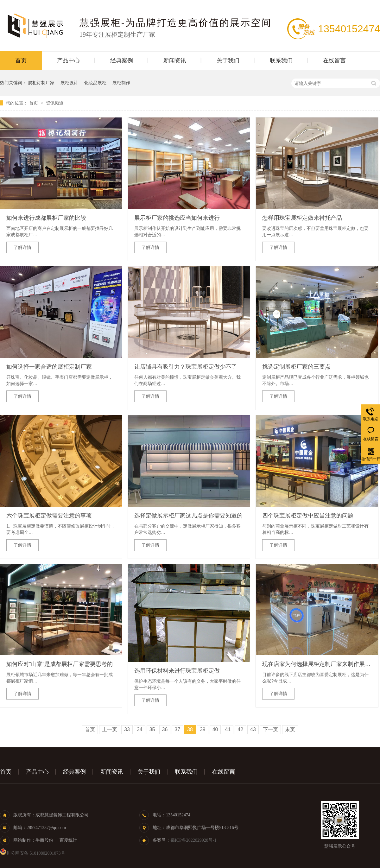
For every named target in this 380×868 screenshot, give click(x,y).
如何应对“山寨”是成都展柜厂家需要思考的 (60, 664)
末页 (290, 729)
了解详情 (22, 247)
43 (253, 729)
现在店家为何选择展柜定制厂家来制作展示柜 (317, 664)
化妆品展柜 (95, 83)
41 (228, 729)
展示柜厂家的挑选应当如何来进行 (177, 218)
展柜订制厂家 (41, 83)
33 (127, 729)
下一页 (270, 729)
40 (215, 729)
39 (203, 729)
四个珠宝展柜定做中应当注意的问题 (308, 516)
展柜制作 (121, 83)
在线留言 (334, 60)
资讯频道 (55, 103)
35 (152, 729)
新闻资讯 (175, 60)
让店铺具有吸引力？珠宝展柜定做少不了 (186, 367)
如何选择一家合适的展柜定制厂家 (49, 367)
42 (240, 729)
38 (190, 729)
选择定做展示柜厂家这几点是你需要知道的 (188, 516)
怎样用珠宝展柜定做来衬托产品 (302, 218)
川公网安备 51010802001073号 (33, 853)
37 (177, 729)
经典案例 (122, 60)
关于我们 (228, 60)
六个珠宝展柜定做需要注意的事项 (49, 516)
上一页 (110, 729)
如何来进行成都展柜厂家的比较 (46, 218)
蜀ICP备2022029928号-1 (193, 840)
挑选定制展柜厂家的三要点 (296, 367)
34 (140, 729)
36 (165, 729)
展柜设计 (69, 83)
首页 (21, 60)
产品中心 (68, 60)
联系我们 (281, 60)
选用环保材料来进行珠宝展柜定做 (177, 671)
